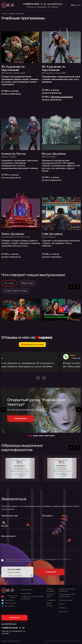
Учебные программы (51, 590)
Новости (62, 604)
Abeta (79, 641)
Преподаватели (27, 590)
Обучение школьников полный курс (67, 590)
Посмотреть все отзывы (32, 344)
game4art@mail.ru (55, 4)
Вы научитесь (26, 593)
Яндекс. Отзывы (49, 604)
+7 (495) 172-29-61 (31, 4)
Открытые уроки (50, 595)
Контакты (62, 608)
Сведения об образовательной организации (32, 598)
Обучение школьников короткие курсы (67, 595)
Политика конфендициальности (11, 641)
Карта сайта (63, 612)
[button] (71, 289)
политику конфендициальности (48, 561)
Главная (4, 14)
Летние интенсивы (66, 600)
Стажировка (51, 600)
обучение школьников (62, 97)
